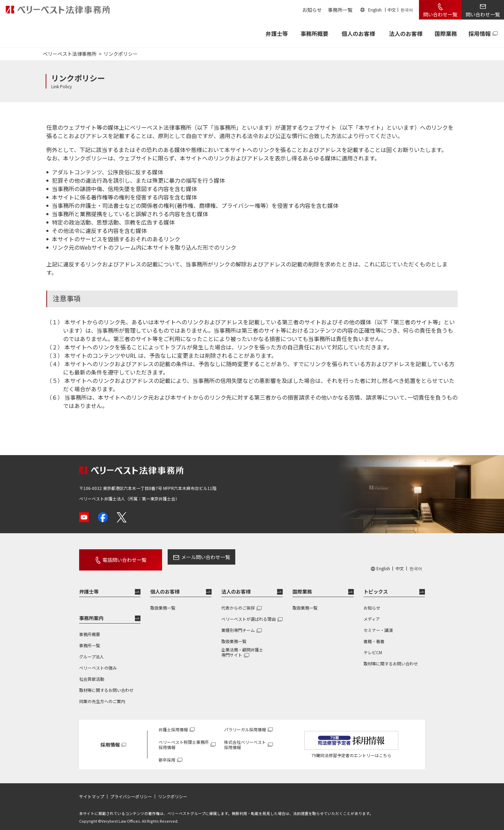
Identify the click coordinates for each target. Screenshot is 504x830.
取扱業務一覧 (163, 601)
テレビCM (373, 646)
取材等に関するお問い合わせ (106, 684)
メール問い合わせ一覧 (190, 557)
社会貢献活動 (92, 673)
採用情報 (480, 33)
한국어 (407, 10)
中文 (392, 10)
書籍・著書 (374, 635)
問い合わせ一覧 (440, 14)
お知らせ (312, 10)
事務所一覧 (340, 10)
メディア (372, 613)
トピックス (376, 586)
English (375, 10)
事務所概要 (314, 33)
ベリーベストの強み (98, 661)
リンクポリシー (173, 791)
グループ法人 (91, 650)
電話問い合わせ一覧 (117, 557)
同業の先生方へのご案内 (102, 695)
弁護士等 (89, 586)
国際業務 (446, 33)
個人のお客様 (358, 33)
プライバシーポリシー (131, 791)
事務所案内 (91, 612)
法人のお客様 (406, 33)
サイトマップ (92, 791)
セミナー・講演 (378, 624)
